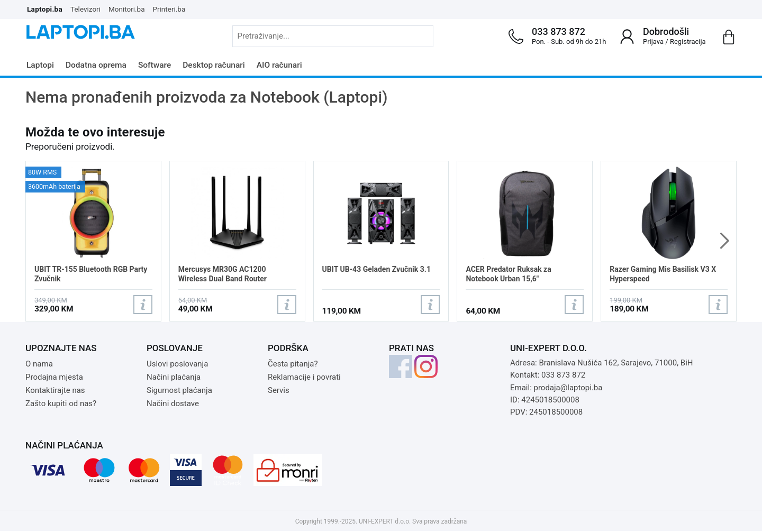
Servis (279, 390)
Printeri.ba (169, 9)
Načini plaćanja (174, 377)
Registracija (688, 42)
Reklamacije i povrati (304, 377)
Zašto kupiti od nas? (61, 403)
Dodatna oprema (96, 65)
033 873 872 (559, 31)
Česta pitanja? (293, 364)
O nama (39, 364)
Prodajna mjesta (54, 377)
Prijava (653, 42)
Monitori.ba (127, 9)
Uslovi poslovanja (177, 364)
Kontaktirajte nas (55, 390)
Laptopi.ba (45, 9)
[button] (724, 241)
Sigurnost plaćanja (179, 390)
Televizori (85, 9)
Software (155, 65)
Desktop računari (214, 65)
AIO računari (279, 65)
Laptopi (40, 65)
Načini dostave (173, 403)
